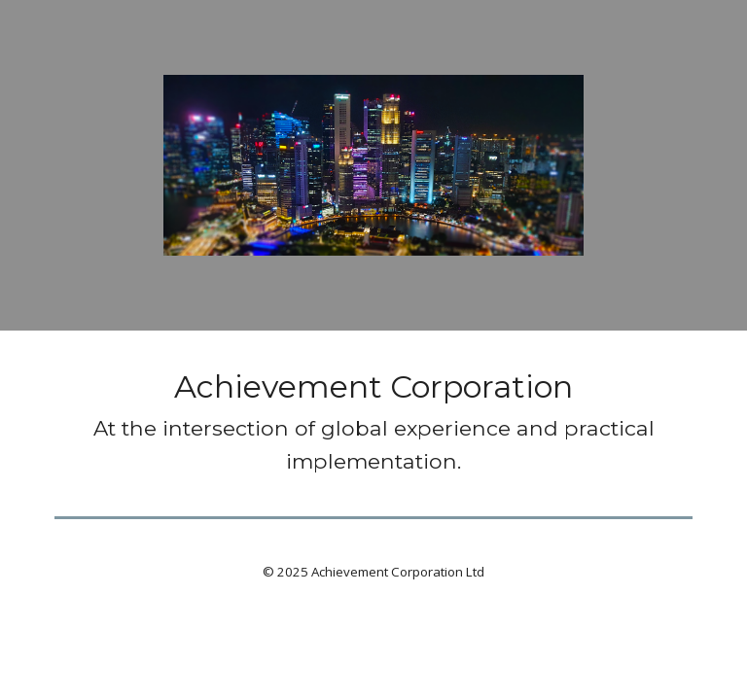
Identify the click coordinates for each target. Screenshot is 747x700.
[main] (373, 420)
